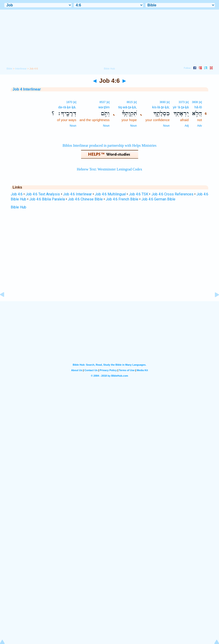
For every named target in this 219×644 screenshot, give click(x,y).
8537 (103, 102)
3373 (182, 102)
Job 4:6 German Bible (158, 199)
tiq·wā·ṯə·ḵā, (128, 107)
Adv (199, 126)
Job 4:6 (17, 194)
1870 (69, 102)
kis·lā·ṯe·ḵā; (161, 107)
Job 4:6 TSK (139, 194)
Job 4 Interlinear (27, 89)
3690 (163, 102)
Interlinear (21, 69)
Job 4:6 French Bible (122, 199)
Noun (166, 126)
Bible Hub (18, 207)
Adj (187, 126)
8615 (130, 102)
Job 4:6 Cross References (172, 194)
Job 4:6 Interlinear (77, 194)
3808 (195, 102)
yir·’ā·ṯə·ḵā (181, 107)
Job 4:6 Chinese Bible (85, 199)
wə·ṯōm (104, 107)
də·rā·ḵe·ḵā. (67, 107)
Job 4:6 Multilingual (110, 194)
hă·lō (198, 107)
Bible (9, 69)
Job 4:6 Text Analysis (43, 194)
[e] (200, 102)
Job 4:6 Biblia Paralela (47, 199)
